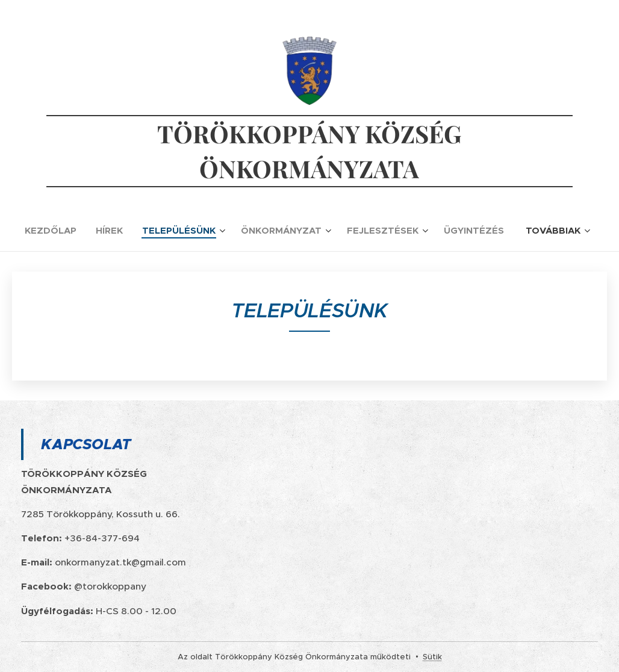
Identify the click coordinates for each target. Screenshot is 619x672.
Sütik (432, 657)
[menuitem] (55, 231)
